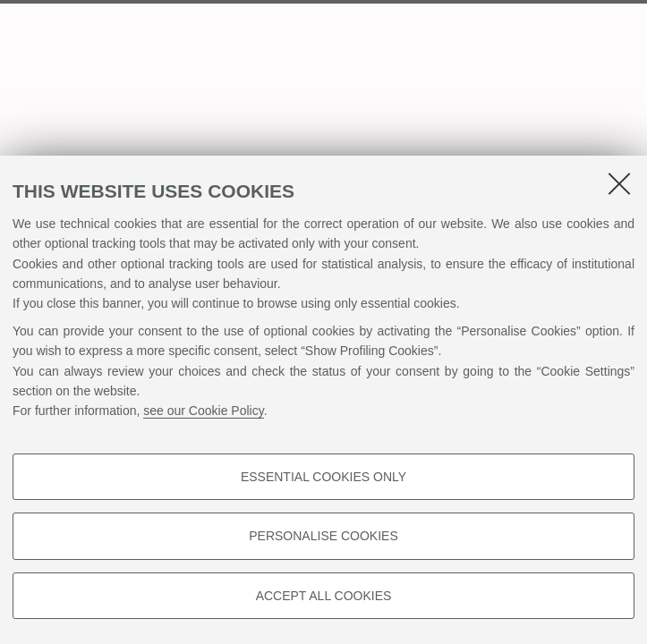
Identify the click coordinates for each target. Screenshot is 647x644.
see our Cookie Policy (203, 411)
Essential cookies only (323, 477)
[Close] (619, 183)
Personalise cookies (323, 536)
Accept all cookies (324, 596)
